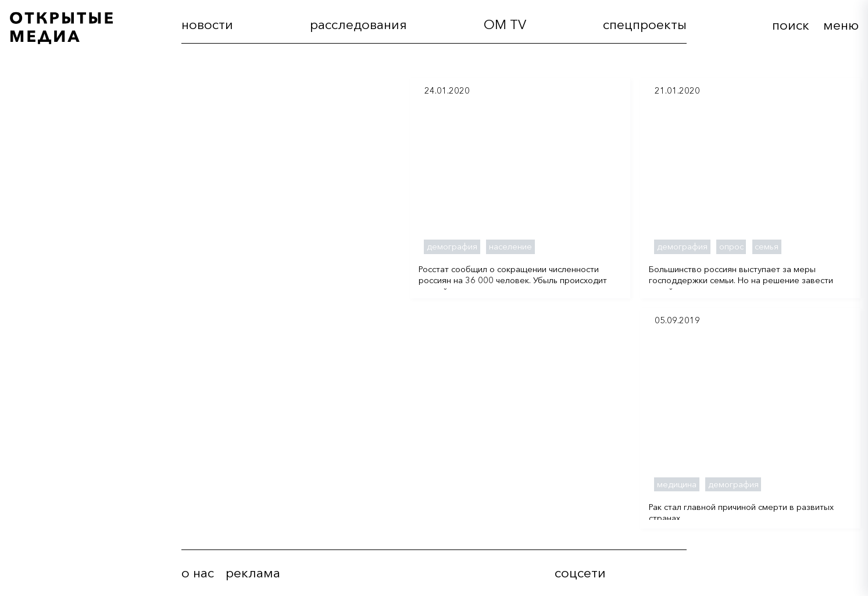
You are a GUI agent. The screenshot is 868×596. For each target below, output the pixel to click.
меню (841, 25)
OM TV (505, 25)
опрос (731, 247)
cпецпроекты (645, 25)
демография (452, 247)
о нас (198, 573)
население (510, 247)
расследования (358, 25)
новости (207, 25)
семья (767, 247)
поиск (791, 25)
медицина (677, 484)
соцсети (580, 573)
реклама (253, 573)
